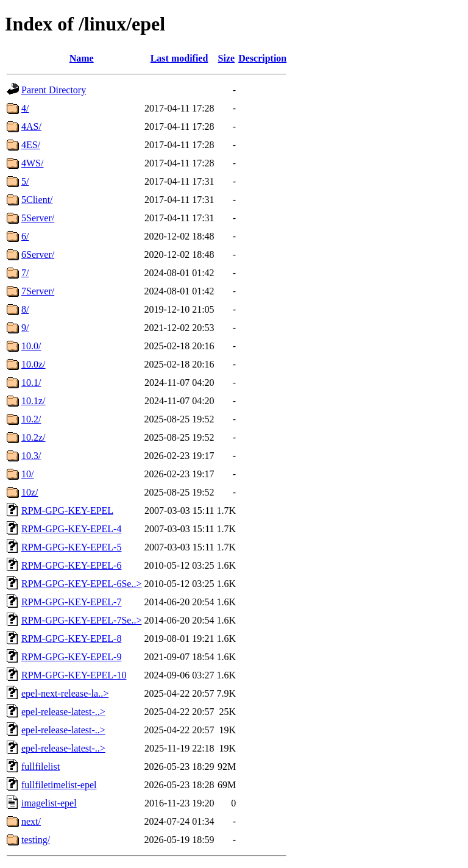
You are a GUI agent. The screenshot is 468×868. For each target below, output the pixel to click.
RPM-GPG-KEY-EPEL (67, 510)
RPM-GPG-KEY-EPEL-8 (71, 639)
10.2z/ (34, 437)
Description (262, 58)
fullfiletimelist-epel (59, 785)
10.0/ (31, 346)
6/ (25, 236)
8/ (25, 309)
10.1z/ (34, 401)
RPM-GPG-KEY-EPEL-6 (71, 565)
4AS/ (31, 126)
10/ (27, 474)
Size (227, 58)
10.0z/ (34, 364)
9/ (25, 328)
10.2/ (31, 419)
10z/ (30, 492)
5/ (25, 181)
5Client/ (37, 200)
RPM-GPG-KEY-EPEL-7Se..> (81, 620)
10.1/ (31, 382)
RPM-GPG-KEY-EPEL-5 (71, 547)
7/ (25, 273)
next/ (31, 821)
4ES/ (31, 145)
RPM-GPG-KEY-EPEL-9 (71, 657)
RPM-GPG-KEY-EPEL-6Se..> (81, 584)
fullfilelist (41, 767)
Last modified (179, 58)
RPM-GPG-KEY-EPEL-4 (71, 529)
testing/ (36, 840)
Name (82, 58)
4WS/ (32, 163)
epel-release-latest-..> (63, 712)
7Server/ (38, 291)
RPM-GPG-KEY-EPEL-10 (74, 675)
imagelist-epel (49, 803)
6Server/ (38, 254)
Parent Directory (54, 90)
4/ (25, 108)
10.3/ (31, 456)
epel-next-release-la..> (65, 693)
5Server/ (38, 218)
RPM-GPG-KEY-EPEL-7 (71, 602)
